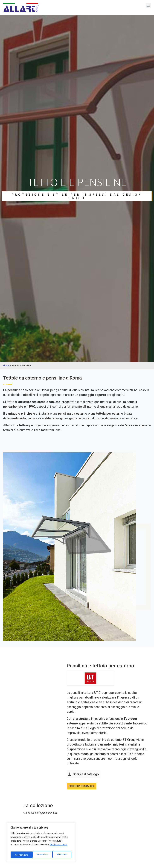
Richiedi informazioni (86, 788)
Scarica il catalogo (86, 775)
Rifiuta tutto (40, 855)
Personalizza (20, 855)
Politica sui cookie (59, 847)
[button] (148, 6)
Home (6, 366)
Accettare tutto (61, 855)
